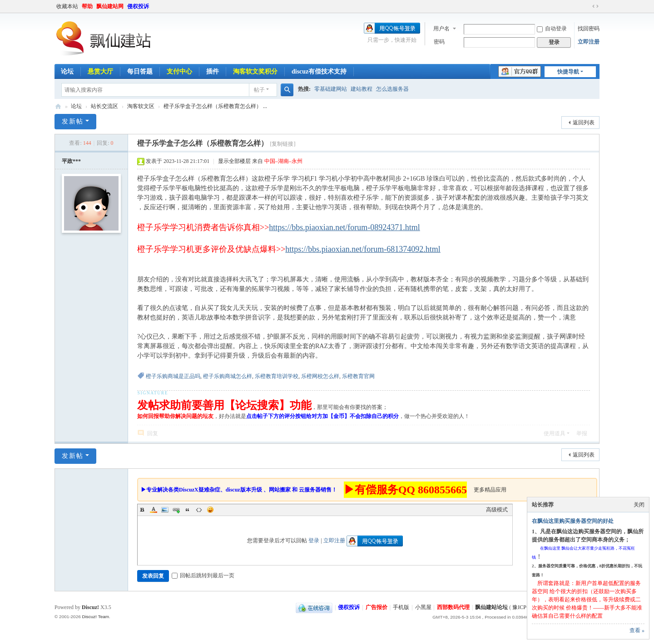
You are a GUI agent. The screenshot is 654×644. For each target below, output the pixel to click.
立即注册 (589, 42)
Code (199, 510)
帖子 (259, 90)
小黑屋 (423, 607)
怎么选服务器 (392, 89)
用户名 (441, 29)
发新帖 (73, 121)
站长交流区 (104, 106)
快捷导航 (568, 72)
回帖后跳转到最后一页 (203, 575)
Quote (188, 510)
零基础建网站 (331, 89)
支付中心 (179, 71)
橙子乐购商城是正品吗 (173, 376)
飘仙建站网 (110, 6)
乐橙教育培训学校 (277, 376)
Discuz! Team (95, 617)
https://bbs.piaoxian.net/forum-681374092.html (363, 249)
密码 (439, 42)
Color (154, 510)
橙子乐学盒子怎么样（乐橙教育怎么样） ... (215, 106)
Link (176, 510)
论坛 (67, 71)
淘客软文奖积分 (255, 71)
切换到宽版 (595, 6)
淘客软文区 (141, 106)
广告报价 (377, 607)
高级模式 (497, 510)
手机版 (401, 607)
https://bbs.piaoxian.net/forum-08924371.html (344, 227)
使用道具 (555, 433)
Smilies (210, 510)
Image (165, 510)
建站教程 (362, 89)
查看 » (637, 630)
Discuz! (90, 607)
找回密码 (589, 29)
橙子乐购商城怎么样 (228, 376)
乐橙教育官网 (358, 376)
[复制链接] (282, 144)
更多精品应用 (490, 490)
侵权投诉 (138, 6)
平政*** (71, 161)
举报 (582, 433)
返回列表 (584, 123)
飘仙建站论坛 (58, 106)
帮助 (87, 6)
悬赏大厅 (100, 71)
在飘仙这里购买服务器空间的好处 (573, 521)
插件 (213, 71)
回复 (153, 433)
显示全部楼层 (234, 161)
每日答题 (140, 71)
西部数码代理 (453, 607)
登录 (314, 541)
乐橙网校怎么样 (320, 376)
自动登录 (552, 29)
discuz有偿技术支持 (319, 71)
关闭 (639, 505)
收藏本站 (67, 6)
